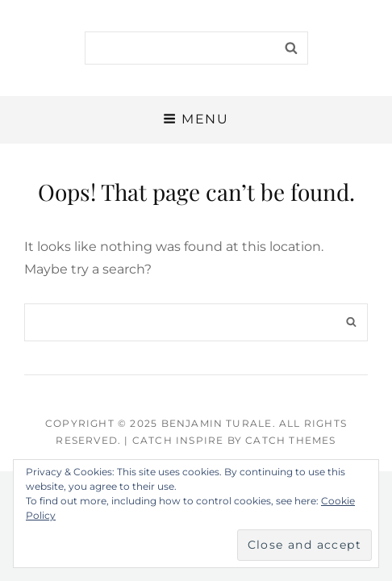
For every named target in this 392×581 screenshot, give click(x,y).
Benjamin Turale (217, 423)
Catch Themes (290, 440)
